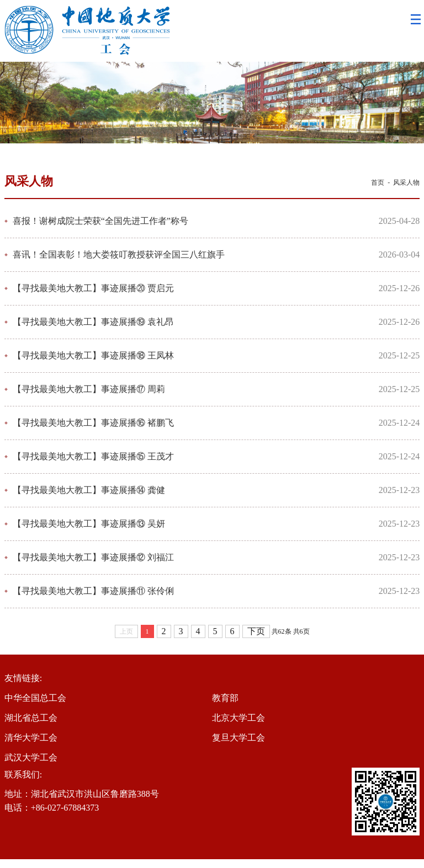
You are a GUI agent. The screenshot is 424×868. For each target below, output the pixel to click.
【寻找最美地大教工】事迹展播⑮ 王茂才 (93, 456)
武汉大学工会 (31, 757)
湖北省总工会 (31, 718)
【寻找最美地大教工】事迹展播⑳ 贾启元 (93, 288)
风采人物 (406, 183)
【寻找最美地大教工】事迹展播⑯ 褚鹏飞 (93, 423)
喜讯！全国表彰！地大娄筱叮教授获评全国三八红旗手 (119, 254)
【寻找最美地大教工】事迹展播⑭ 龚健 (89, 490)
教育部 (225, 698)
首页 (378, 183)
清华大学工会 (31, 738)
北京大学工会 (239, 718)
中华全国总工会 (35, 698)
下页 (256, 631)
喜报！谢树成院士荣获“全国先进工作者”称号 (100, 221)
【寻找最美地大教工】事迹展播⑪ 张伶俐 (93, 591)
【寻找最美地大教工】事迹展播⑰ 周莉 (89, 389)
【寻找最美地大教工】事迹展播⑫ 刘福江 (93, 557)
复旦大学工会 (239, 738)
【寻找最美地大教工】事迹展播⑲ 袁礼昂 (93, 322)
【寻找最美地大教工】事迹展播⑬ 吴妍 (89, 524)
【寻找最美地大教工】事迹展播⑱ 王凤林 (93, 355)
